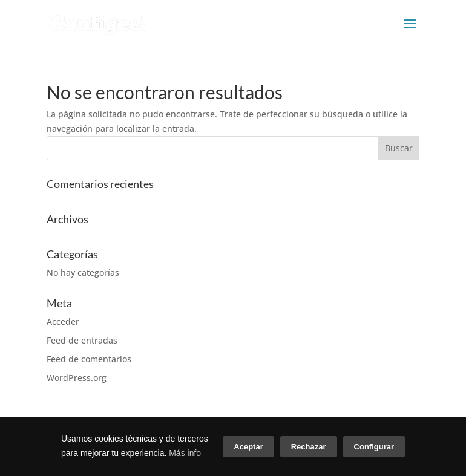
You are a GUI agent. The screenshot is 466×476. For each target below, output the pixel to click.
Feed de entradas (82, 340)
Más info (185, 453)
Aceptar (248, 447)
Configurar (374, 447)
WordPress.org (77, 378)
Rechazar (309, 447)
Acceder (63, 321)
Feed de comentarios (89, 359)
